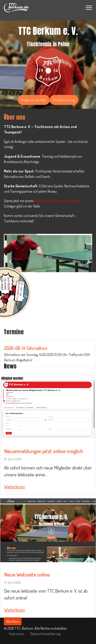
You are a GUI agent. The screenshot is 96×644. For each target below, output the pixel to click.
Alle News (13, 621)
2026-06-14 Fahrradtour (26, 348)
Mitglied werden (34, 101)
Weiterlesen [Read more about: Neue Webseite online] (15, 610)
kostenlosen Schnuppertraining (56, 201)
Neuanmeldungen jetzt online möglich (44, 451)
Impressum (17, 634)
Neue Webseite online (27, 574)
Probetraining (64, 101)
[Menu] (89, 8)
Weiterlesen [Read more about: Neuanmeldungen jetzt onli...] (15, 487)
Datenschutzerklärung (45, 634)
